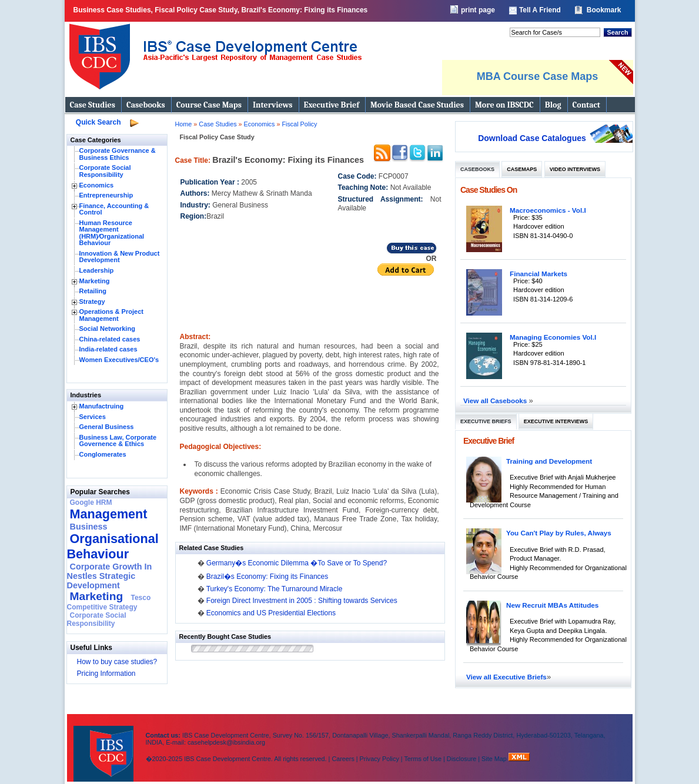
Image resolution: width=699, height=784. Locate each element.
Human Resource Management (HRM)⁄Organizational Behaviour (112, 233)
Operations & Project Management (111, 315)
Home (184, 124)
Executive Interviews (556, 421)
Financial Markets (539, 274)
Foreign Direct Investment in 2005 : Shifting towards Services (302, 601)
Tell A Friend (540, 10)
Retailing (93, 291)
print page (478, 10)
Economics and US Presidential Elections (271, 613)
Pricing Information (106, 674)
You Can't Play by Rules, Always (559, 533)
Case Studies (93, 105)
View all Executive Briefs (506, 677)
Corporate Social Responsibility (105, 171)
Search (617, 32)
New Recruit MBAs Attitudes (552, 605)
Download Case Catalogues (532, 138)
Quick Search (98, 122)
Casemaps (522, 169)
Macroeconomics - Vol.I (548, 210)
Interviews (272, 105)
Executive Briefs (486, 421)
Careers (343, 759)
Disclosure (461, 759)
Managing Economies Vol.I (553, 337)
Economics (97, 185)
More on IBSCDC (504, 105)
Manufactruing (102, 406)
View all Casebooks (496, 401)
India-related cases (108, 349)
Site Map (495, 759)
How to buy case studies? (117, 662)
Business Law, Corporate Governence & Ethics (118, 441)
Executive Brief (332, 105)
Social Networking (107, 329)
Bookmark (604, 10)
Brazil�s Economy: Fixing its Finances (267, 577)
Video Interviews (575, 169)
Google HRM (91, 502)
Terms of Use (423, 759)
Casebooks (146, 105)
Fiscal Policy (299, 124)
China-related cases (110, 339)
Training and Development (549, 461)
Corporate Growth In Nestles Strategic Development (110, 576)
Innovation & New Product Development (120, 257)
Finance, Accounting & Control (114, 209)
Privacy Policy (379, 759)
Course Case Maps (209, 105)
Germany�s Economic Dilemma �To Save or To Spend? (297, 563)
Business (89, 527)
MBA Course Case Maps (537, 76)
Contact (586, 105)
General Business (107, 427)
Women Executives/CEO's (119, 360)
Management (109, 514)
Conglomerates (103, 454)
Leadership (97, 270)
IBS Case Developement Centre (105, 746)
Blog (553, 105)
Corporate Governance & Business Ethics (118, 154)
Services (93, 417)
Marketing (95, 281)
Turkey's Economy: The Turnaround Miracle (275, 589)
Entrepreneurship (106, 195)
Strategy (92, 301)
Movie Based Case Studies (417, 105)
